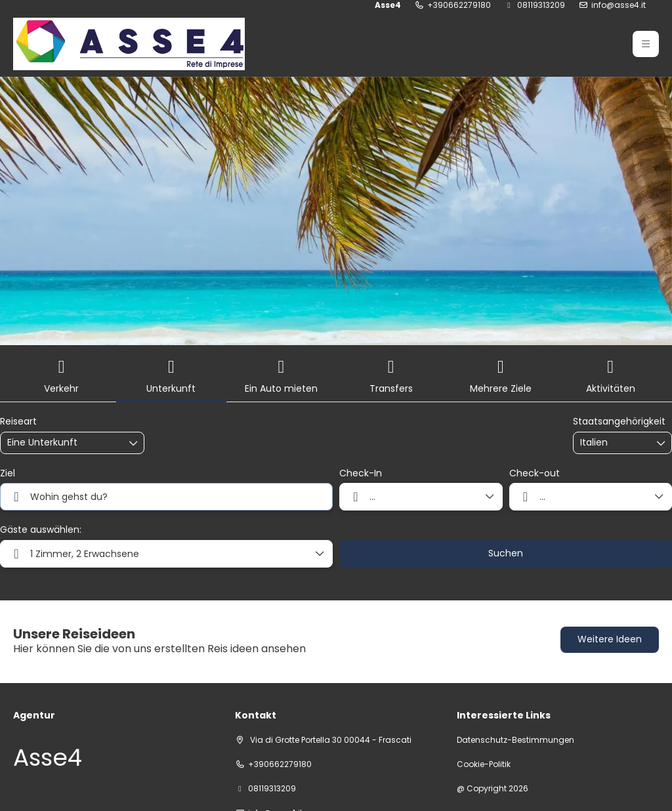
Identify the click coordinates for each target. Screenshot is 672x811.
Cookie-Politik (484, 764)
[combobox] (613, 443)
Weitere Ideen (610, 639)
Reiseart (18, 422)
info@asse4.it (619, 5)
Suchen (506, 553)
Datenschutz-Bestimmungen (515, 740)
